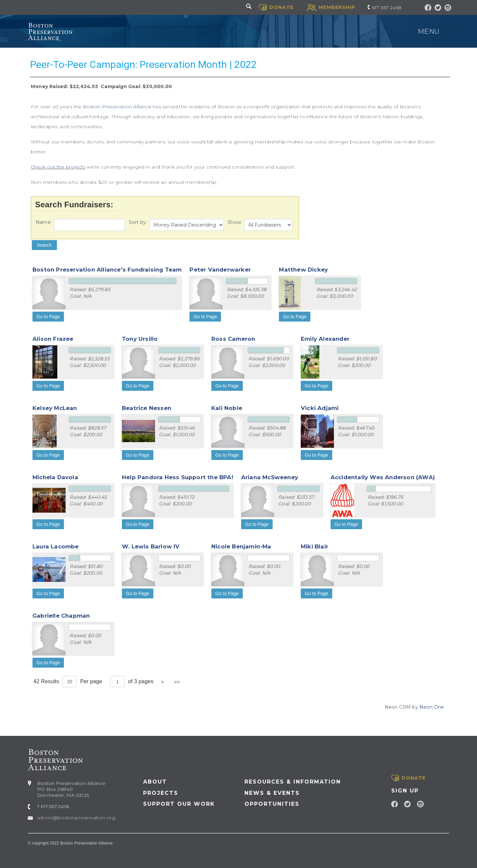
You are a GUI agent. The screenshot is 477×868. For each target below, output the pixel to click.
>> (177, 682)
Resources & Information (293, 782)
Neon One (432, 707)
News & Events (272, 793)
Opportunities (272, 804)
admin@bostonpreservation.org (76, 818)
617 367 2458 (387, 8)
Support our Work (179, 804)
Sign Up (405, 791)
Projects (161, 793)
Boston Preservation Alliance (117, 107)
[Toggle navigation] (448, 31)
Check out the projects (58, 167)
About (155, 782)
